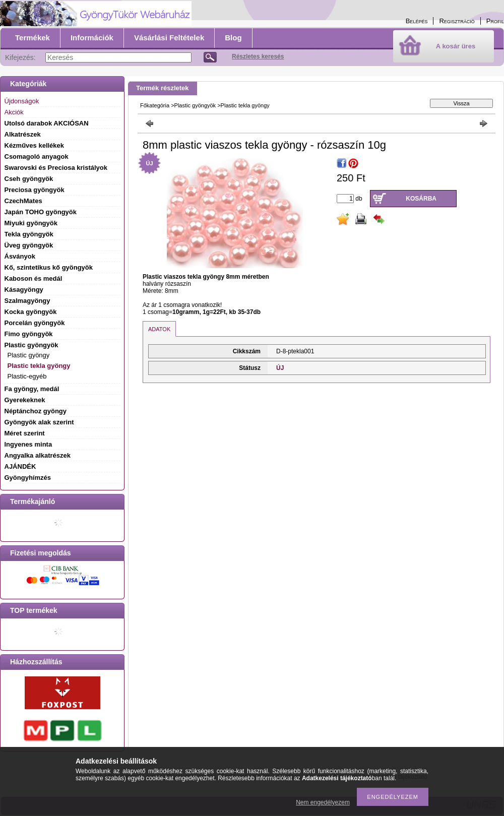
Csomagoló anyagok (37, 156)
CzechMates (23, 201)
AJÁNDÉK (20, 466)
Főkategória (155, 105)
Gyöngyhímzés (28, 478)
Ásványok (20, 256)
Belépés (417, 21)
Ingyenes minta (28, 444)
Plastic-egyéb (27, 376)
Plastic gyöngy (29, 355)
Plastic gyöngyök (195, 105)
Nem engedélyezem (323, 802)
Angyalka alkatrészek (38, 455)
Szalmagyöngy (27, 301)
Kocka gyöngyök (31, 312)
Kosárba (421, 199)
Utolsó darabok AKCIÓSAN (47, 123)
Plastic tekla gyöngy (39, 366)
